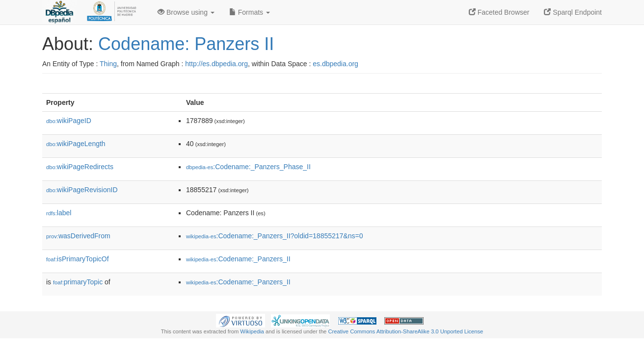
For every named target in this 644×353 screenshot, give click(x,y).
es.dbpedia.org (335, 64)
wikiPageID (69, 121)
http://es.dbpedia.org (216, 64)
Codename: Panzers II (186, 44)
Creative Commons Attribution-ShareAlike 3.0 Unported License (405, 331)
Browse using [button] (186, 12)
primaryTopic (78, 282)
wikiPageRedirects (80, 167)
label (59, 213)
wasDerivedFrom (78, 236)
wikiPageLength (76, 144)
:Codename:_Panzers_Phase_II (248, 167)
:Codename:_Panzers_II (238, 259)
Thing (108, 64)
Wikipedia (252, 331)
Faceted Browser (499, 12)
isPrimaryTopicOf (78, 259)
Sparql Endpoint (573, 12)
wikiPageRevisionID (82, 190)
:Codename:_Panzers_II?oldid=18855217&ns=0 (274, 236)
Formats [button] (250, 12)
